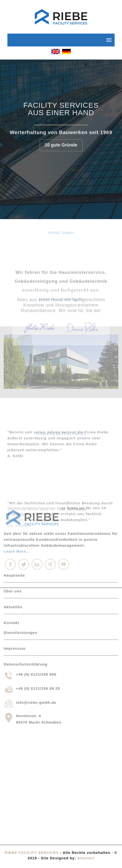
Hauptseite (14, 501)
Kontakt (11, 549)
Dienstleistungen (21, 559)
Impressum (15, 574)
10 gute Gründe (61, 144)
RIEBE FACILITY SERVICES (32, 853)
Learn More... (17, 477)
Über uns (13, 517)
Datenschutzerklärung (26, 590)
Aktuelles (13, 533)
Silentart (86, 858)
